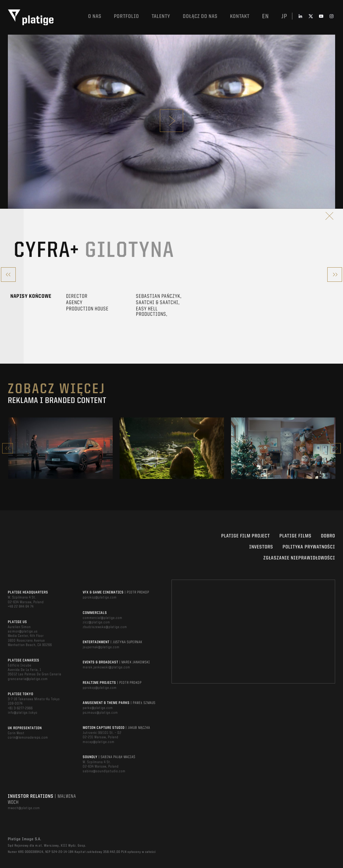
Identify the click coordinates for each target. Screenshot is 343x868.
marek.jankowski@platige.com (107, 667)
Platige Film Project (246, 536)
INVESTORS (261, 547)
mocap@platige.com (99, 742)
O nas (95, 17)
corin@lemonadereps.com (28, 738)
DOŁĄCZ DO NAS (200, 17)
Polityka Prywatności (309, 547)
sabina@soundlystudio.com (104, 771)
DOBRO (328, 536)
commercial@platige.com (103, 618)
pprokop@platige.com (100, 598)
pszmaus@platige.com (100, 713)
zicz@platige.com (96, 622)
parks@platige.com (98, 708)
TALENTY (161, 17)
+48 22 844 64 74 (21, 607)
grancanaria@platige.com (28, 679)
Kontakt (240, 17)
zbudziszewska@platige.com (105, 627)
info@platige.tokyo (23, 713)
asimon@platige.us (23, 632)
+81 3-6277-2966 (20, 708)
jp (284, 17)
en (265, 17)
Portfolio (127, 17)
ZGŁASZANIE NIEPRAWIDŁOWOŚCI (299, 558)
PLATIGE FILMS (295, 536)
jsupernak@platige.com (101, 647)
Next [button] (335, 448)
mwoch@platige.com (24, 808)
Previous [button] (8, 448)
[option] (60, 448)
